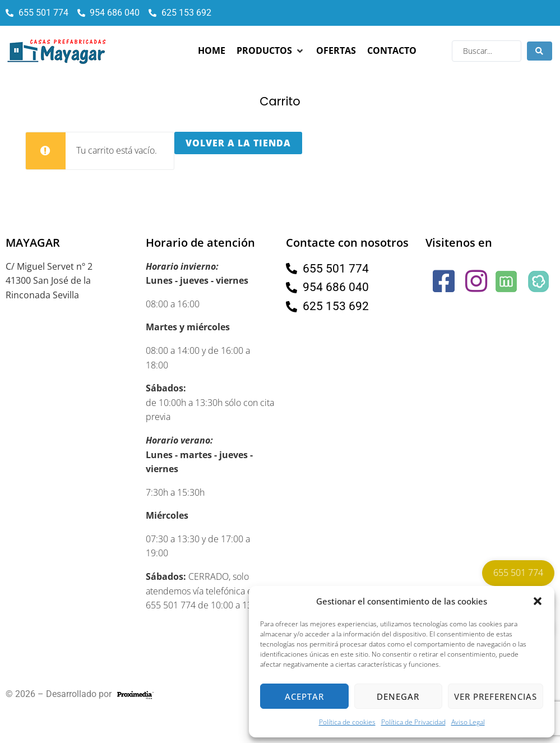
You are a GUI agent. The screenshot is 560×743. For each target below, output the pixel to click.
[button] (538, 601)
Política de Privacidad (413, 722)
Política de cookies (347, 722)
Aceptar (304, 696)
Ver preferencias (496, 696)
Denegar (398, 696)
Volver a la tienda (238, 143)
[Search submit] (540, 51)
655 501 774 (518, 573)
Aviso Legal (468, 722)
